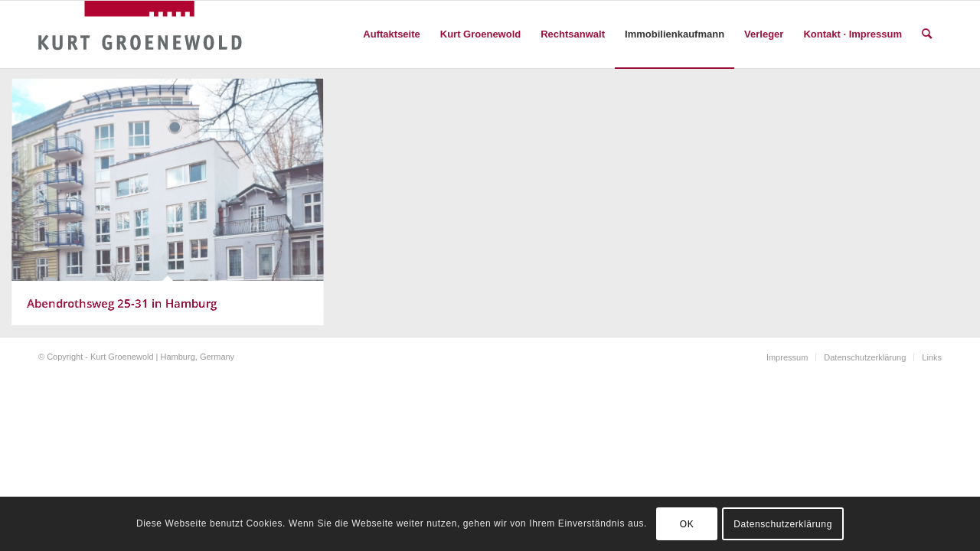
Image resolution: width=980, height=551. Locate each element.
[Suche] (927, 34)
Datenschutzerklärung (783, 524)
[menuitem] (391, 34)
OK (687, 524)
